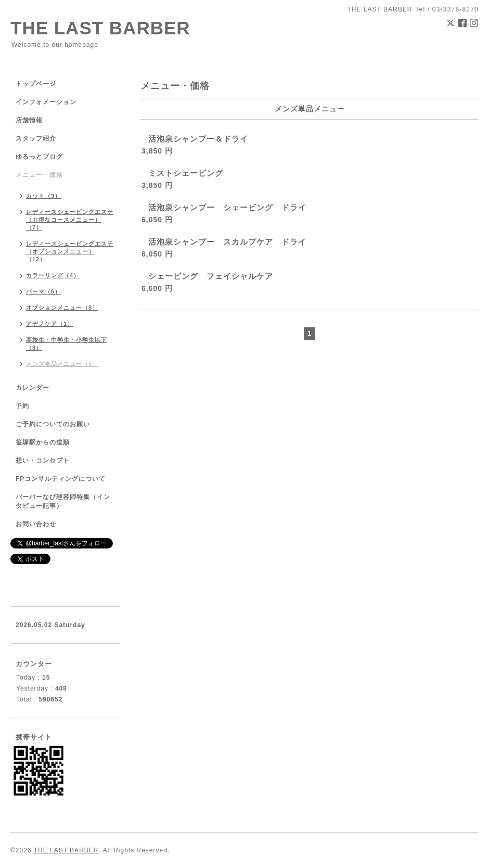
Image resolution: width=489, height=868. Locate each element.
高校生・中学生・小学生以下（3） (67, 344)
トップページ (36, 84)
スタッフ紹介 (36, 138)
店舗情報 (29, 120)
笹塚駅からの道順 (43, 442)
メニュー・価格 (39, 175)
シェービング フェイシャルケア (211, 276)
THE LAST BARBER (100, 28)
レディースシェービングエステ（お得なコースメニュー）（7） (70, 220)
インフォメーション (46, 102)
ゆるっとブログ (39, 157)
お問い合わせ (36, 524)
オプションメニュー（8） (62, 308)
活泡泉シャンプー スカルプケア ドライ (227, 242)
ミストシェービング (186, 173)
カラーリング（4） (53, 275)
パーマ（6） (43, 291)
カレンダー (33, 388)
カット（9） (43, 196)
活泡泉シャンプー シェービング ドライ (227, 207)
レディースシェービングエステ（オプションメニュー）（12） (70, 251)
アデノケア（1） (50, 324)
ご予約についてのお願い (53, 424)
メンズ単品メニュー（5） (62, 364)
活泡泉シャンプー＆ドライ (198, 139)
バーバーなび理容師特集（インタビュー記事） (63, 501)
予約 (22, 406)
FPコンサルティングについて (61, 479)
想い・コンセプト (43, 461)
